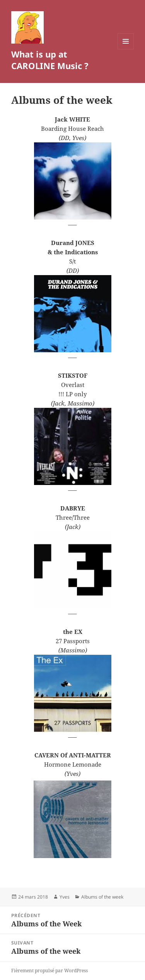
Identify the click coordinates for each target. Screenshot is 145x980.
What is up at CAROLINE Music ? (50, 60)
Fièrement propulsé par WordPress (49, 971)
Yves (65, 897)
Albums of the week (102, 897)
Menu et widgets (126, 49)
